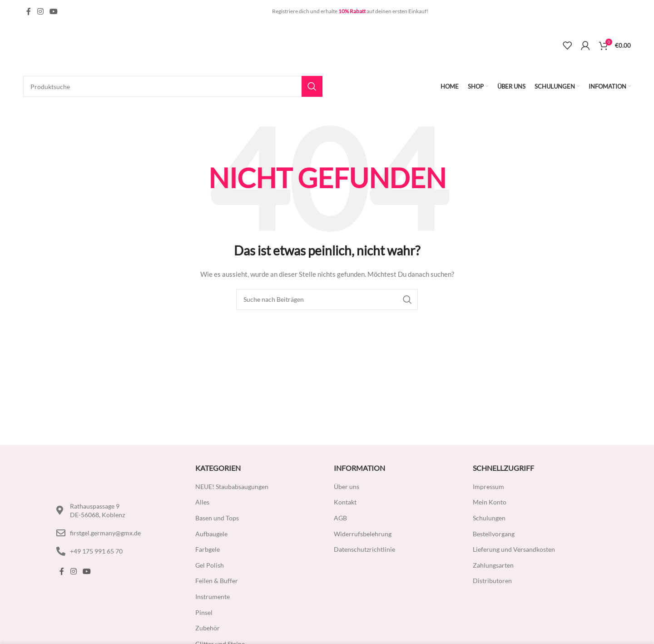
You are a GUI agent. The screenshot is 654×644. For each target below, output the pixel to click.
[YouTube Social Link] (53, 11)
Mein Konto (490, 502)
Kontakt (345, 502)
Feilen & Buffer (217, 581)
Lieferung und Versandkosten (514, 549)
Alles (202, 502)
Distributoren (492, 581)
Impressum (488, 487)
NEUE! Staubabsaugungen (232, 487)
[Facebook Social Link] (29, 11)
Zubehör (208, 628)
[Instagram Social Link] (40, 11)
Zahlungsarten (493, 565)
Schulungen (489, 518)
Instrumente (213, 597)
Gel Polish (210, 565)
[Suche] (173, 86)
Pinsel (204, 612)
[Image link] (97, 475)
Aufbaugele (211, 534)
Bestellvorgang (494, 534)
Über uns (347, 487)
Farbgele (208, 549)
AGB (340, 518)
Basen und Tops (217, 518)
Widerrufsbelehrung (363, 534)
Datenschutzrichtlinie (364, 549)
